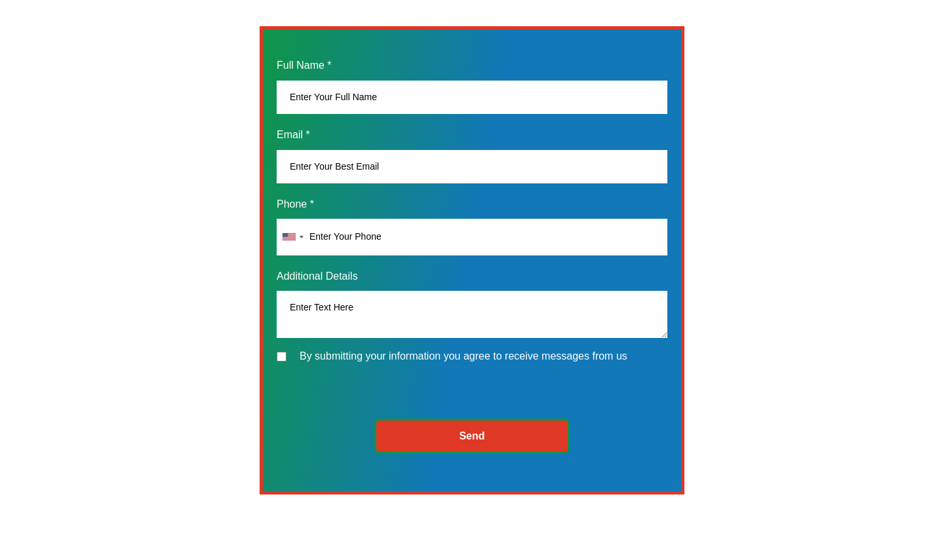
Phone (295, 204)
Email (293, 135)
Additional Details (317, 276)
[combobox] (292, 237)
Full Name (304, 65)
